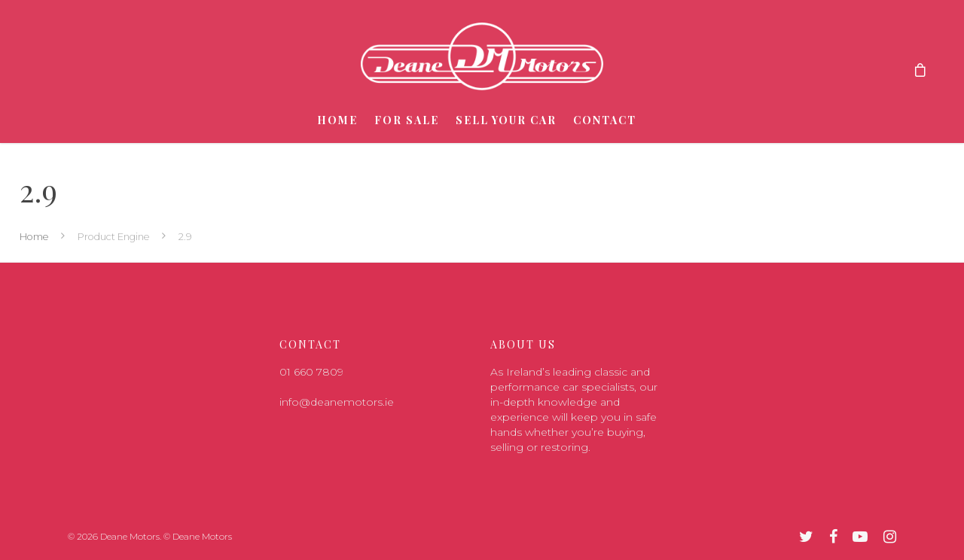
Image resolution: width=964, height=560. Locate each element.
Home (337, 120)
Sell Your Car (506, 120)
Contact (605, 120)
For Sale (407, 120)
